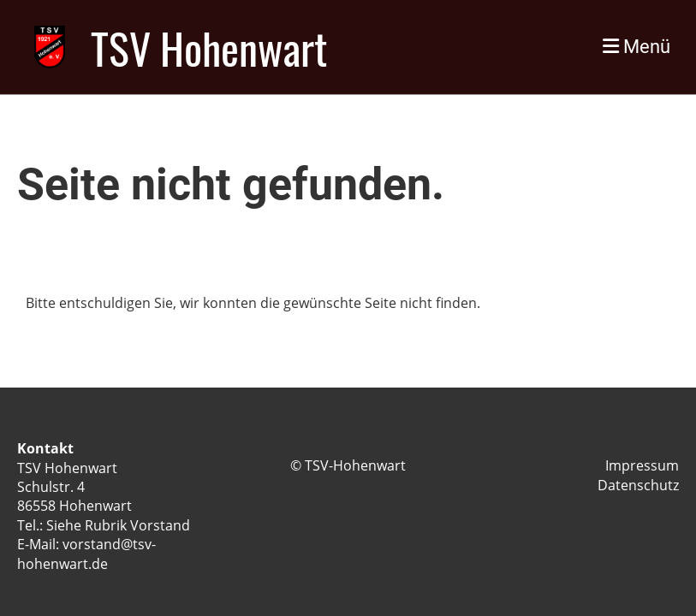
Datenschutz (638, 485)
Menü (637, 47)
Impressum (642, 465)
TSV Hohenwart (209, 47)
